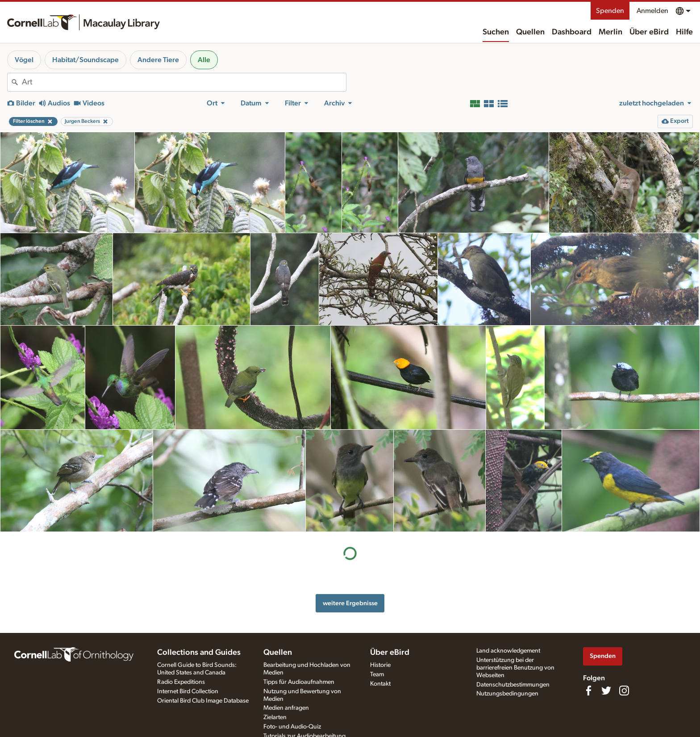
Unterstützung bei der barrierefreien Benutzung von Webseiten (515, 668)
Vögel (24, 60)
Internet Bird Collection (188, 691)
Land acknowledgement (508, 651)
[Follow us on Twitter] (606, 691)
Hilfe (684, 32)
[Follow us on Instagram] (624, 691)
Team (377, 674)
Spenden (610, 11)
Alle (204, 60)
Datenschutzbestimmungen (513, 685)
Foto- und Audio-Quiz (292, 727)
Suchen (496, 32)
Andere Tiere (158, 60)
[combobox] (184, 82)
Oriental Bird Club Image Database (203, 701)
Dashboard (572, 32)
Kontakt (380, 684)
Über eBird (649, 32)
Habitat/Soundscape (85, 60)
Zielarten (275, 717)
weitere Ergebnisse (350, 603)
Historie (380, 665)
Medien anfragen (286, 708)
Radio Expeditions (181, 682)
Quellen (530, 32)
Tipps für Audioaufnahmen (299, 682)
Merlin (610, 32)
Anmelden (652, 11)
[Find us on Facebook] (588, 691)
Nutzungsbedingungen (507, 694)
